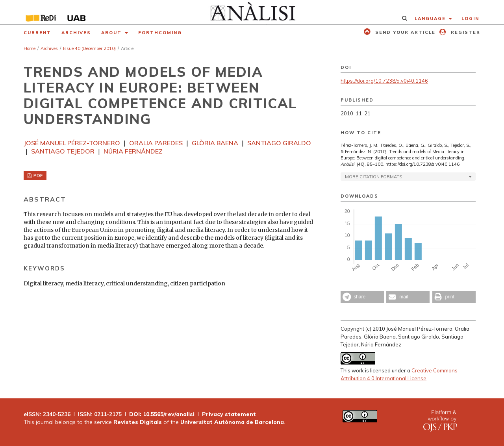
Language (431, 19)
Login (470, 19)
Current (37, 33)
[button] (362, 297)
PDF (37, 176)
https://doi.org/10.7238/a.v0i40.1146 (384, 81)
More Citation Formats (373, 177)
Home (30, 48)
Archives (76, 33)
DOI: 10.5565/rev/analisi (162, 414)
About (112, 33)
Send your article (404, 32)
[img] (252, 12)
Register (465, 32)
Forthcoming (160, 33)
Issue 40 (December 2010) (89, 48)
